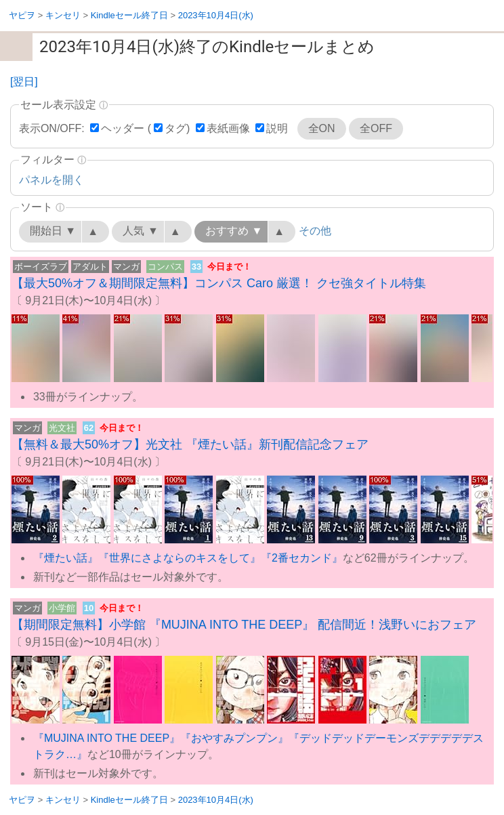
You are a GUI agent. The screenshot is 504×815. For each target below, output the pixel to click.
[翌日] (24, 82)
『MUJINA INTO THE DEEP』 (107, 738)
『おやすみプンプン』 (234, 738)
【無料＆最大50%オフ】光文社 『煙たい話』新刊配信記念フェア (190, 444)
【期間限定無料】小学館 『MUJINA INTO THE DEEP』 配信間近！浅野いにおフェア (244, 625)
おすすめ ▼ (234, 231)
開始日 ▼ (53, 231)
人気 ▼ (140, 231)
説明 (277, 128)
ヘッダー (123, 128)
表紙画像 (228, 128)
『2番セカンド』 (302, 558)
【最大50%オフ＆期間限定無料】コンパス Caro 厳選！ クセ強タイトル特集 (219, 283)
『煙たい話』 (66, 558)
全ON (322, 128)
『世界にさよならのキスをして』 (180, 558)
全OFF (376, 128)
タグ (175, 128)
